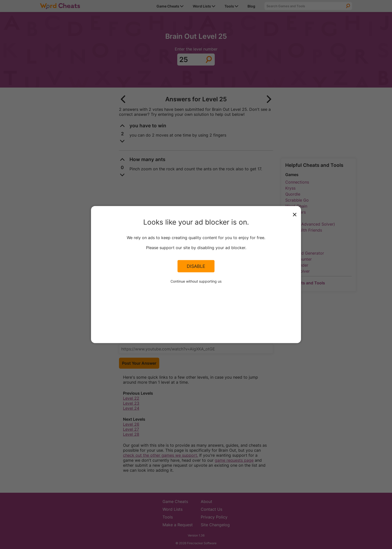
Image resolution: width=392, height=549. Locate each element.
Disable (196, 266)
